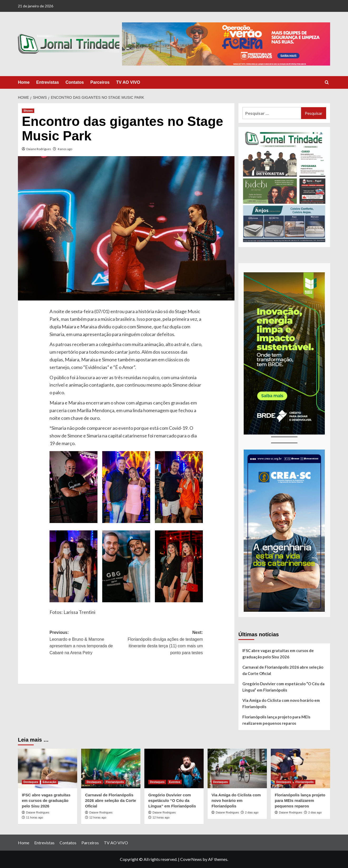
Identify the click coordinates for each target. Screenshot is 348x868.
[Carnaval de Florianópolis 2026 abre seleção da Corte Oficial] (111, 768)
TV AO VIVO (128, 82)
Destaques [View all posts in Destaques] (31, 782)
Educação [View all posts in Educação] (50, 782)
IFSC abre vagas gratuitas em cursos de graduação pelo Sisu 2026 (278, 654)
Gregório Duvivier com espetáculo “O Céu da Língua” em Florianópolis (283, 687)
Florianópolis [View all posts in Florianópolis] (115, 782)
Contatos (75, 82)
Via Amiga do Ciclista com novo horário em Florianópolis (281, 703)
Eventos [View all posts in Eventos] (175, 782)
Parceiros (100, 82)
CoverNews (191, 859)
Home (24, 82)
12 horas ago (98, 817)
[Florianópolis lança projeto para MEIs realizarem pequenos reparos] (300, 768)
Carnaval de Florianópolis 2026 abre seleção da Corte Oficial (283, 670)
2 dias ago (252, 812)
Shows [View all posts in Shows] (28, 111)
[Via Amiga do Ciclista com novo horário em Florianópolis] (237, 768)
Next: (165, 643)
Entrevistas (47, 82)
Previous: (88, 643)
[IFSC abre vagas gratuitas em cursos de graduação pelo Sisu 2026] (48, 768)
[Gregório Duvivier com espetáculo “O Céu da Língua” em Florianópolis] (174, 768)
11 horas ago (35, 817)
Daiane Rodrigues (39, 149)
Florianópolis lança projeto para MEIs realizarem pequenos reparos (276, 720)
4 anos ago (65, 149)
